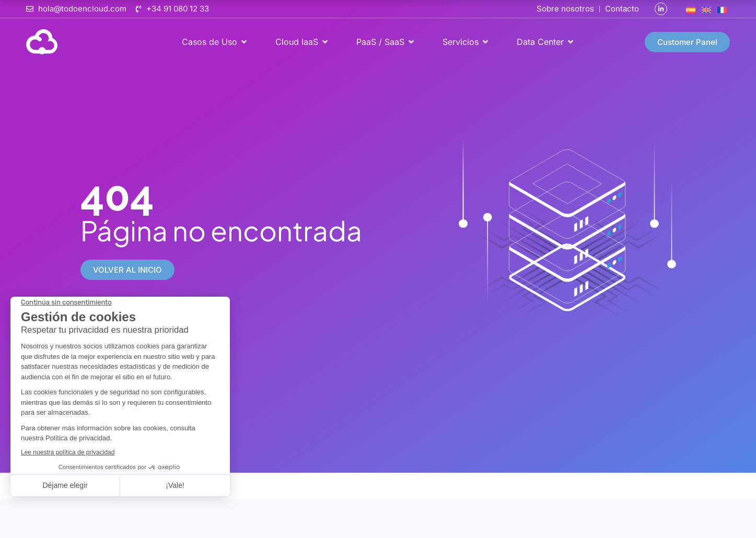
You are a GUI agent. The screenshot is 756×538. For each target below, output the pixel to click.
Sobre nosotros (565, 9)
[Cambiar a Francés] (722, 9)
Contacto (622, 9)
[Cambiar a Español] (691, 9)
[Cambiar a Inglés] (706, 9)
